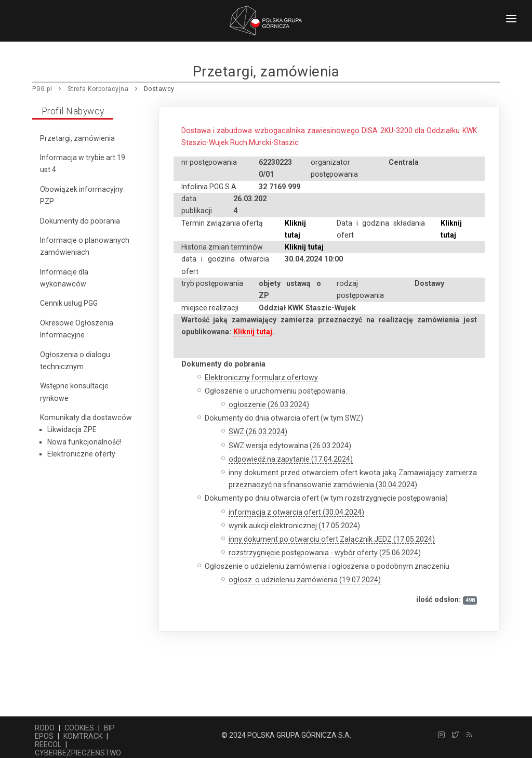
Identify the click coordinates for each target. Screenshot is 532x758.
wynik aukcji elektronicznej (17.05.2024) (294, 526)
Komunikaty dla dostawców (86, 417)
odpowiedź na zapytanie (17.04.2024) (291, 459)
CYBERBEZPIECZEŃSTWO (78, 753)
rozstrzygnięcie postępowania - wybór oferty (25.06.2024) (325, 553)
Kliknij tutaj (304, 247)
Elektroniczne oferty (81, 454)
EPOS (44, 736)
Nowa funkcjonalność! (84, 442)
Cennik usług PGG (69, 303)
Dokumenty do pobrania (80, 221)
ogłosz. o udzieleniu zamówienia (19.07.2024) (305, 580)
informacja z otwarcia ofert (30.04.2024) (296, 512)
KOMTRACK (83, 736)
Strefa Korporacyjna (98, 89)
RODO (45, 728)
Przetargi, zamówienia (77, 138)
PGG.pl (42, 89)
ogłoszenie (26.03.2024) (269, 404)
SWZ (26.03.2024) (258, 432)
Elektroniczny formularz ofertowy (261, 377)
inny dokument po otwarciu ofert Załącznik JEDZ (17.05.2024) (332, 539)
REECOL (48, 744)
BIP (109, 728)
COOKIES (79, 728)
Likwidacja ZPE (72, 429)
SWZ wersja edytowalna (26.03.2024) (290, 446)
